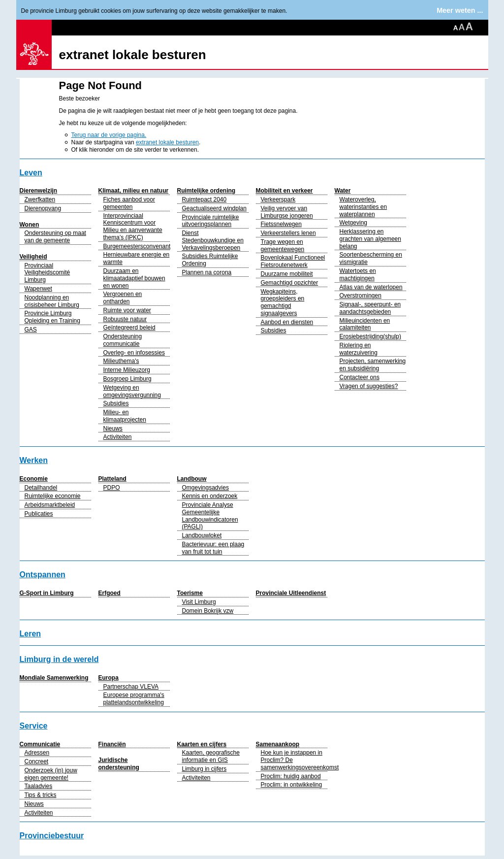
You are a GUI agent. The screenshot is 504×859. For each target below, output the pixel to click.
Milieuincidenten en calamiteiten (365, 324)
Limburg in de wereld (59, 659)
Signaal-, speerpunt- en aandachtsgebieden (370, 308)
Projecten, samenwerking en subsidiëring (373, 365)
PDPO (112, 488)
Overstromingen (361, 296)
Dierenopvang (43, 208)
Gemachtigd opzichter (290, 283)
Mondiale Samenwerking (54, 678)
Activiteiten (118, 437)
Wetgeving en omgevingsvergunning (132, 391)
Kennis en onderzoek (210, 496)
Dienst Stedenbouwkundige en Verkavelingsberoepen (213, 240)
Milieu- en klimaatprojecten (125, 416)
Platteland (112, 479)
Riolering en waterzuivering (359, 349)
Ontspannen (43, 575)
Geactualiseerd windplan (214, 208)
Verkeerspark (278, 199)
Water (343, 191)
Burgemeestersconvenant (137, 246)
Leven (31, 173)
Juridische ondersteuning (119, 764)
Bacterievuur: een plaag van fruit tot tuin (213, 548)
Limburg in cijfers (205, 769)
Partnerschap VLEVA (131, 687)
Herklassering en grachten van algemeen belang (370, 239)
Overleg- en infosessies (134, 353)
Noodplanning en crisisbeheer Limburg (52, 301)
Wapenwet (38, 289)
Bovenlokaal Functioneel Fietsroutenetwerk (293, 261)
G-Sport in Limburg (47, 593)
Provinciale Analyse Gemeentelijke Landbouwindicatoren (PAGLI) (210, 516)
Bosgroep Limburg (127, 379)
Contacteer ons (360, 377)
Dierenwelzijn (39, 191)
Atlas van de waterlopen (371, 287)
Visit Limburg (199, 602)
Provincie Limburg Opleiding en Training (52, 317)
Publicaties (39, 514)
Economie (34, 479)
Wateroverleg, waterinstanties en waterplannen (363, 207)
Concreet (37, 761)
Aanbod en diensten (287, 322)
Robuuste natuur (125, 319)
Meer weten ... (460, 10)
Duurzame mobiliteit (287, 274)
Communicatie (40, 744)
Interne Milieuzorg (127, 370)
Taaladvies (39, 786)
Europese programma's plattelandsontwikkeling (134, 699)
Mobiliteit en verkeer (284, 191)
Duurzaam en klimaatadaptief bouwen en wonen (134, 278)
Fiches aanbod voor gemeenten (129, 203)
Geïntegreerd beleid (129, 328)
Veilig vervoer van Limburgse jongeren (287, 212)
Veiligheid (33, 257)
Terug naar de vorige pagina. (109, 135)
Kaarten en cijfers (202, 744)
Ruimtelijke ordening (206, 191)
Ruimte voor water (127, 310)
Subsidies (116, 403)
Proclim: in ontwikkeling (292, 785)
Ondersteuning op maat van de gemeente (55, 237)
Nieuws (113, 429)
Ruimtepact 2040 (205, 199)
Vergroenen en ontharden (123, 298)
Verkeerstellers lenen (288, 233)
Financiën (112, 744)
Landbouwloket (202, 535)
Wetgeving (353, 223)
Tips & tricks (41, 795)
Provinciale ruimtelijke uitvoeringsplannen (211, 221)
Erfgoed (110, 593)
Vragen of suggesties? (369, 386)
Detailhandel (41, 488)
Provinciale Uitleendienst (291, 593)
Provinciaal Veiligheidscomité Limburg (47, 273)
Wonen (30, 225)
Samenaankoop (278, 744)
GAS (31, 330)
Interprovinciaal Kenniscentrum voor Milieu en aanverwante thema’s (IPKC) (133, 227)
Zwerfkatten (40, 199)
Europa (109, 678)
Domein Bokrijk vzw (208, 611)
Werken (34, 460)
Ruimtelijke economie (53, 496)
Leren (31, 634)
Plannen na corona (207, 272)
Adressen (37, 753)
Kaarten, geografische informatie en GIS (211, 756)
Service (34, 726)
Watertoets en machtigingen (358, 275)
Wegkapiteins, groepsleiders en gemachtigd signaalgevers (283, 302)
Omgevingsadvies (205, 488)
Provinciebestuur (52, 836)
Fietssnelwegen (281, 224)
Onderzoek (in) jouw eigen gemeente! (51, 774)
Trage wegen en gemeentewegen (283, 246)
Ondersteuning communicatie (123, 340)
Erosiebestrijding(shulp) (370, 336)
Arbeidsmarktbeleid (50, 505)
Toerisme (190, 593)
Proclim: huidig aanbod (291, 776)
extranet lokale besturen (133, 55)
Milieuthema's (121, 361)
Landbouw (192, 479)
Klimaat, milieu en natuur (134, 191)
